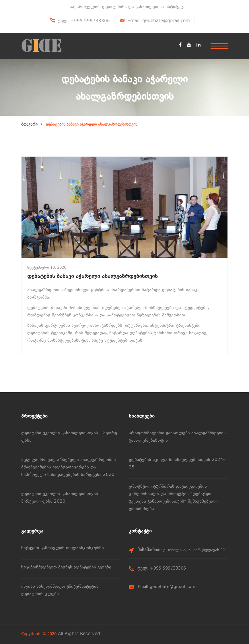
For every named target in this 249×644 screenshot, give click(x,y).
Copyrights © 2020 (39, 634)
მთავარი (29, 125)
